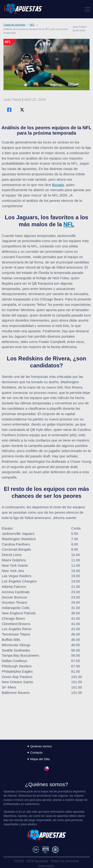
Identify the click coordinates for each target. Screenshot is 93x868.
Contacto (36, 753)
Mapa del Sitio (40, 759)
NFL (32, 25)
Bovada (58, 185)
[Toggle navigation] (87, 9)
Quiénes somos (41, 746)
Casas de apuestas (14, 25)
